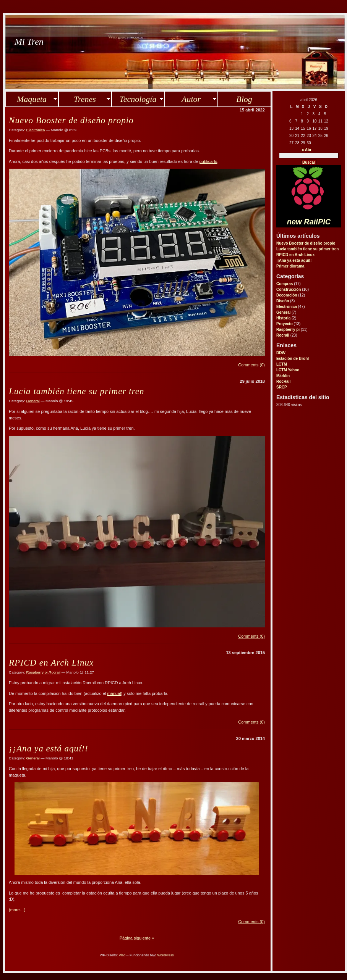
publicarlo (208, 161)
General (283, 312)
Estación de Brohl (293, 359)
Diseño (283, 301)
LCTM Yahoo (288, 370)
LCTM (282, 364)
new (309, 222)
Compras (285, 284)
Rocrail (283, 335)
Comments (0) (251, 365)
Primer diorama (290, 266)
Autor (191, 99)
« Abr (307, 150)
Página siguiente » (137, 938)
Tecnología (138, 99)
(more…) (17, 910)
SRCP (282, 387)
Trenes (85, 99)
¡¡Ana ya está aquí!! (294, 260)
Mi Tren (29, 42)
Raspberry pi (288, 330)
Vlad (122, 955)
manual (114, 693)
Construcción (289, 289)
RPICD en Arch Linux (295, 255)
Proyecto (285, 324)
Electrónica (287, 307)
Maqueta (32, 99)
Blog (244, 99)
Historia (283, 318)
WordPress (165, 955)
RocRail (283, 381)
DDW (281, 353)
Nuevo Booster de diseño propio (306, 243)
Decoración (287, 295)
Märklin (283, 376)
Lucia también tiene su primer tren (307, 249)
